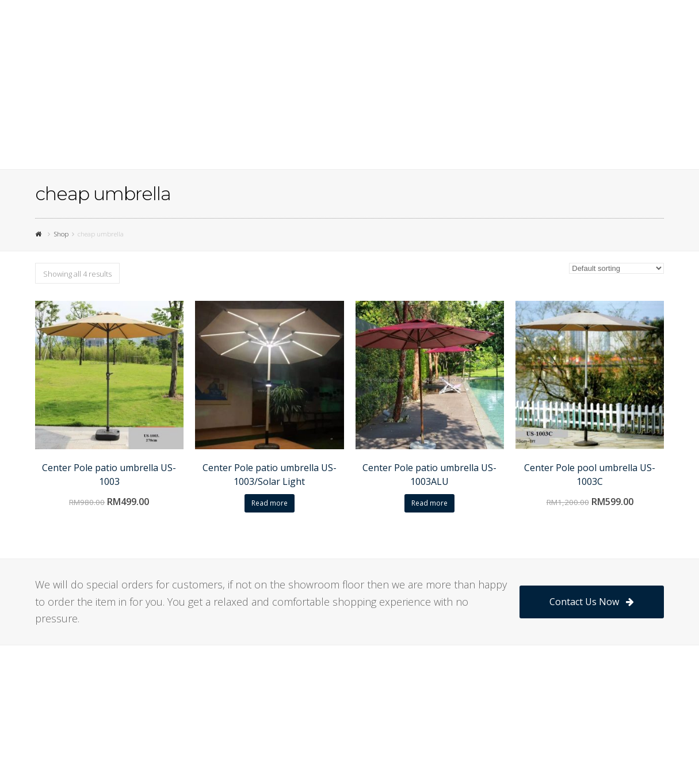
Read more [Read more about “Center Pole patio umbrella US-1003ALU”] (429, 503)
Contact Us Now (592, 602)
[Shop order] (616, 268)
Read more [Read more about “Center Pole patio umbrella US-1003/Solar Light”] (270, 503)
